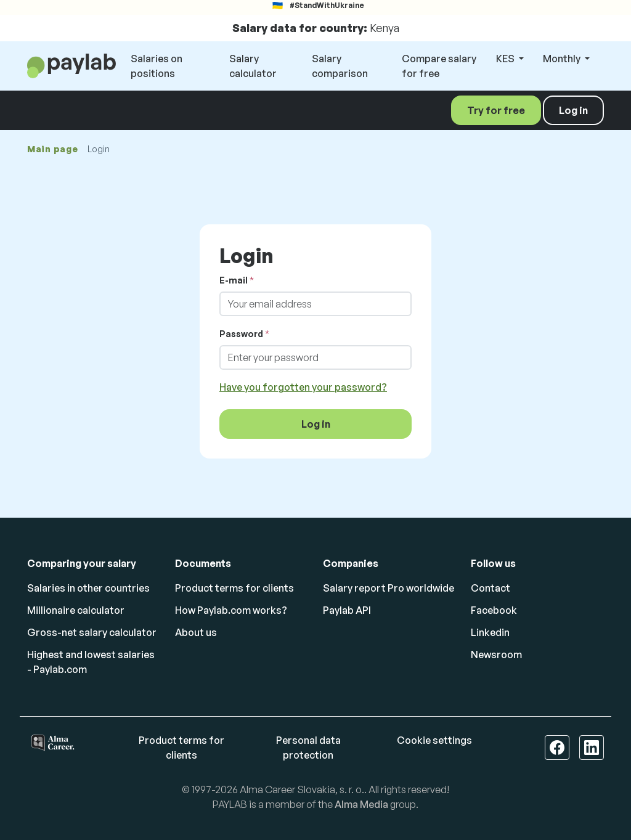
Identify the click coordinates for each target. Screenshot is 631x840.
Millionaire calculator (76, 610)
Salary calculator (253, 66)
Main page (52, 149)
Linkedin (490, 632)
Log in (573, 110)
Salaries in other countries (88, 588)
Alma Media (361, 804)
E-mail (234, 280)
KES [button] (506, 59)
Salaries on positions (157, 66)
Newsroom (496, 654)
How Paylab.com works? (231, 610)
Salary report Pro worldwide (389, 588)
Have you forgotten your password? (303, 387)
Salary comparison (340, 66)
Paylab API (347, 610)
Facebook (494, 610)
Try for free (496, 110)
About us (196, 632)
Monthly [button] (563, 59)
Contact (491, 588)
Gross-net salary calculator (92, 632)
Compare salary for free (439, 66)
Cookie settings (434, 740)
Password (241, 334)
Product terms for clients (234, 588)
